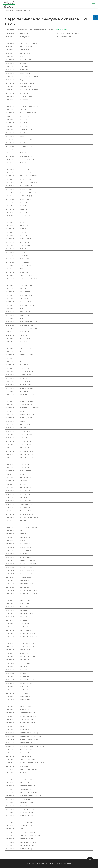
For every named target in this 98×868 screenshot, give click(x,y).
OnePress (52, 863)
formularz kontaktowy (60, 29)
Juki (25, 10)
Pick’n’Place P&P (18, 10)
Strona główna (9, 10)
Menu (93, 4)
